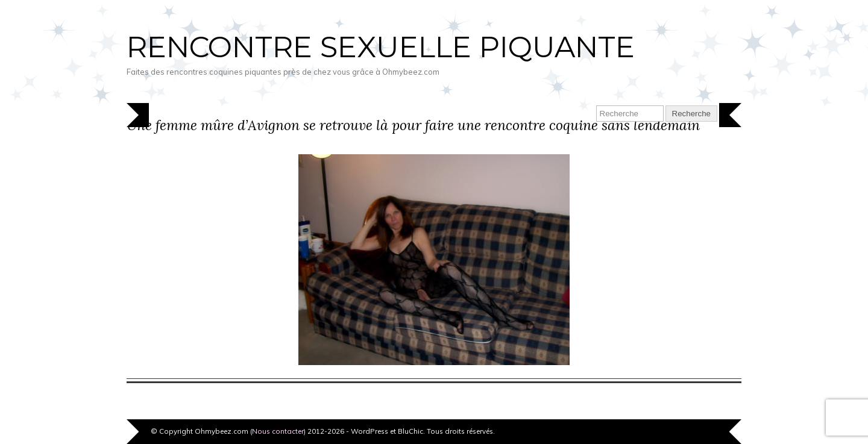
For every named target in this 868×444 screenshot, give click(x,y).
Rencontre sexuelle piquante (381, 47)
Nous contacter (278, 431)
